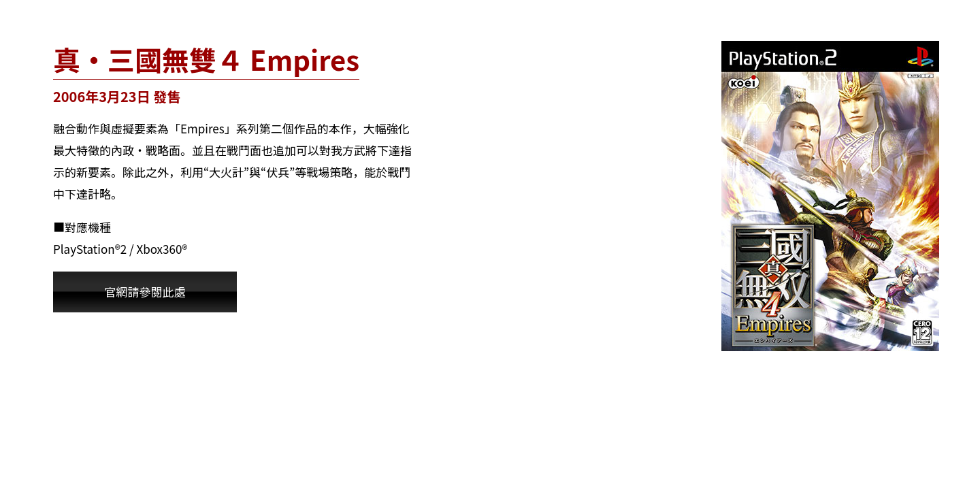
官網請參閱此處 (145, 292)
